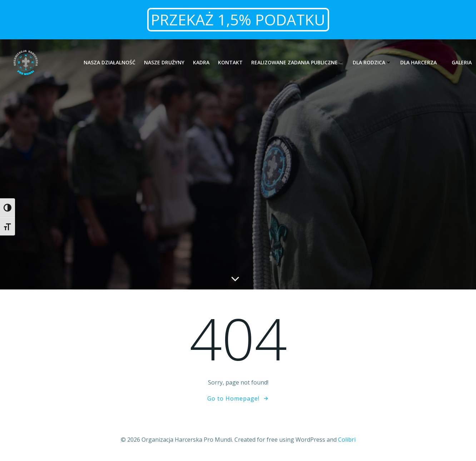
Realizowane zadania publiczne (298, 62)
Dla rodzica (372, 62)
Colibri (347, 440)
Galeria (462, 62)
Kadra (201, 62)
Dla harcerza (422, 62)
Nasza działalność (110, 62)
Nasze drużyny (164, 62)
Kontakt (230, 62)
